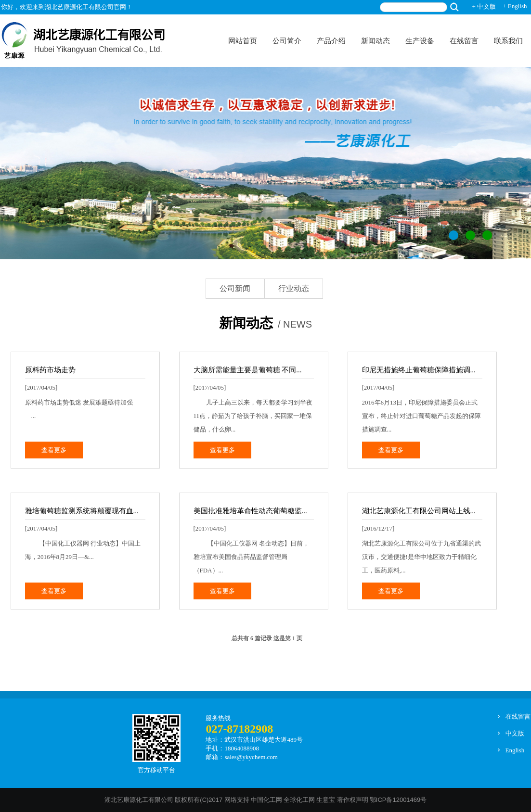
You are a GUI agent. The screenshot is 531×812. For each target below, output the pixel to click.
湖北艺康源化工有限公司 (139, 800)
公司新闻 (235, 288)
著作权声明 (353, 800)
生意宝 (326, 800)
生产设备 (420, 41)
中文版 (515, 733)
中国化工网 (266, 800)
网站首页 (243, 41)
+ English (515, 6)
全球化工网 (299, 800)
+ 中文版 (484, 6)
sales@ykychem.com (251, 757)
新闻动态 (376, 41)
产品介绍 (331, 41)
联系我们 (508, 41)
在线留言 (464, 41)
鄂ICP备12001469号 (398, 800)
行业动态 (294, 288)
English (515, 750)
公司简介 (287, 41)
